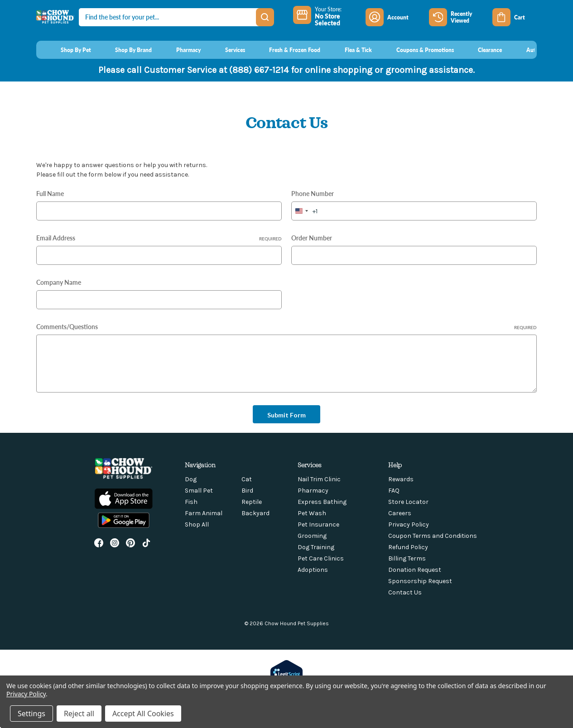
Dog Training (316, 547)
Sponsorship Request (420, 581)
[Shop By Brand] (125, 50)
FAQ (394, 491)
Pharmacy (313, 491)
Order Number (312, 238)
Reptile (252, 502)
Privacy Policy (409, 524)
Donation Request (415, 570)
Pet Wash (312, 513)
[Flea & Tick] (350, 50)
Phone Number (313, 193)
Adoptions (313, 570)
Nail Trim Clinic (319, 479)
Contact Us (405, 592)
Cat (247, 479)
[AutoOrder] (532, 50)
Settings (31, 714)
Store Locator (408, 502)
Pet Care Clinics (321, 558)
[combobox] (305, 211)
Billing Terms (407, 558)
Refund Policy (408, 547)
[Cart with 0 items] (515, 17)
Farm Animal (204, 513)
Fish (191, 502)
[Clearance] (482, 50)
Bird (247, 491)
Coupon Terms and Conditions (433, 536)
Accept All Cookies (143, 714)
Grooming (312, 536)
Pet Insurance (318, 524)
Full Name (50, 193)
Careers (400, 513)
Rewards (401, 479)
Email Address (159, 238)
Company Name (59, 282)
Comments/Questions (286, 326)
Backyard (255, 513)
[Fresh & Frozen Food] (286, 50)
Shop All (197, 524)
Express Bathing (322, 502)
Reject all (79, 714)
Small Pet (199, 491)
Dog (191, 479)
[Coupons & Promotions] (417, 50)
